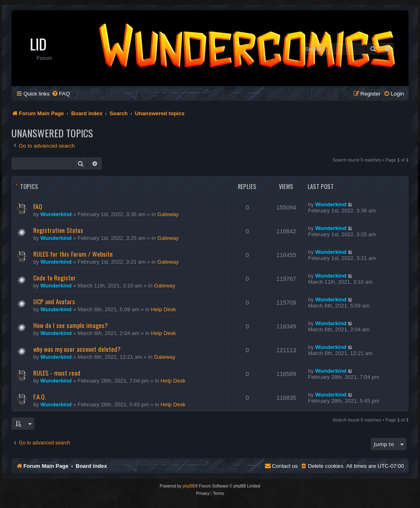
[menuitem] (61, 94)
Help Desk (163, 309)
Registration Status (58, 230)
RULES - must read (57, 373)
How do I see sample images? (71, 325)
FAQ (38, 206)
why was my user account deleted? (77, 349)
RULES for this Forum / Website (73, 254)
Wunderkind (56, 214)
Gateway (168, 214)
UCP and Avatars (54, 301)
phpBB (189, 486)
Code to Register (55, 278)
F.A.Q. (40, 396)
